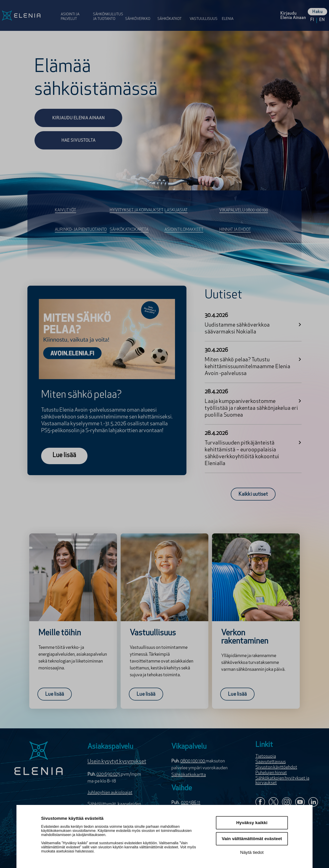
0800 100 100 (193, 761)
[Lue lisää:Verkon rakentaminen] (237, 694)
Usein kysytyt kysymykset (117, 762)
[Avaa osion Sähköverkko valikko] (140, 12)
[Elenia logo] (39, 759)
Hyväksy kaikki (252, 823)
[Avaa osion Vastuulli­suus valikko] (204, 12)
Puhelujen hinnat (271, 773)
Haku (317, 12)
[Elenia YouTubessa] (300, 803)
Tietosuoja (266, 756)
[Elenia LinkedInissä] (313, 803)
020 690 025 (109, 775)
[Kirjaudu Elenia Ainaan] (78, 118)
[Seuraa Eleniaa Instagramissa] (287, 803)
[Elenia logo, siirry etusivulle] (29, 15)
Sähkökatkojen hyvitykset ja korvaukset (282, 781)
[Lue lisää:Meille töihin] (55, 694)
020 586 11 (191, 803)
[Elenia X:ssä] (273, 803)
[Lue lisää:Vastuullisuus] (146, 694)
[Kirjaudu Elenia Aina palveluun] (293, 15)
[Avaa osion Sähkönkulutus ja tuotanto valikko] (108, 12)
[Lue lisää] (64, 456)
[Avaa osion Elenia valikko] (230, 12)
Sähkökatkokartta (189, 775)
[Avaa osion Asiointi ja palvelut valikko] (76, 12)
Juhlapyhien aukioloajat (110, 793)
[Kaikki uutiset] (253, 494)
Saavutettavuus (271, 762)
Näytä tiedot (252, 852)
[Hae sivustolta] (78, 140)
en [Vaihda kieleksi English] (322, 20)
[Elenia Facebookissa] (260, 803)
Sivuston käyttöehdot (276, 767)
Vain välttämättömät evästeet (252, 839)
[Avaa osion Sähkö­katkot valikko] (172, 12)
